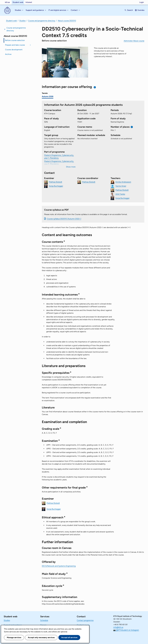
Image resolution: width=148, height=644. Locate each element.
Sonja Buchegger (56, 186)
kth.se (7, 2)
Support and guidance (13, 625)
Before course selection (15, 40)
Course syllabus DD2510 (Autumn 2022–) (64, 219)
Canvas (43, 625)
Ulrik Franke (120, 194)
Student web (18, 2)
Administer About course (134, 41)
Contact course (83, 625)
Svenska (141, 10)
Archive (8, 54)
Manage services (14, 637)
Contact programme (85, 620)
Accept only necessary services (41, 637)
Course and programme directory (42, 21)
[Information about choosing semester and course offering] (95, 87)
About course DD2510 (67, 21)
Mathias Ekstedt (55, 182)
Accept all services (69, 637)
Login (142, 2)
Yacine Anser (121, 186)
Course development (14, 50)
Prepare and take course (15, 45)
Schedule (44, 620)
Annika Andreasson (123, 182)
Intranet (29, 2)
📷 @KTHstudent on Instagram (126, 630)
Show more (71, 167)
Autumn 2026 (48, 96)
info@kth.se (118, 627)
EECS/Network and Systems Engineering (59, 566)
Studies (22, 21)
